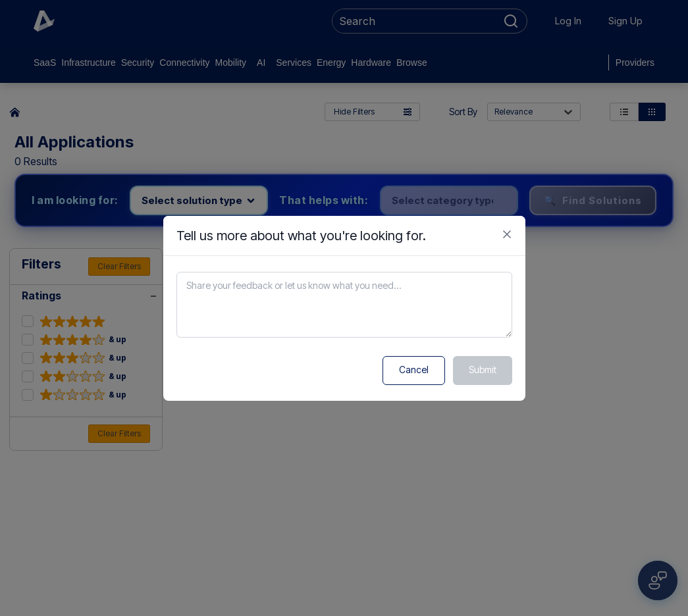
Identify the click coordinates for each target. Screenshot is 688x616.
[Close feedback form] (507, 234)
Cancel (414, 370)
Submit (483, 370)
